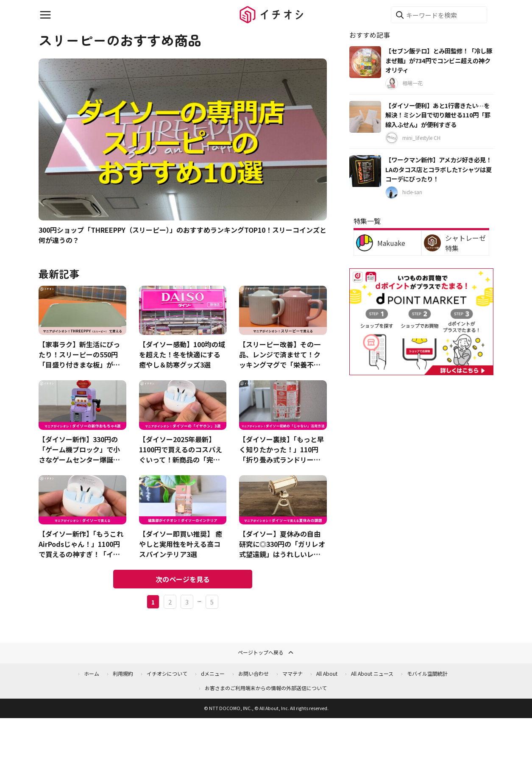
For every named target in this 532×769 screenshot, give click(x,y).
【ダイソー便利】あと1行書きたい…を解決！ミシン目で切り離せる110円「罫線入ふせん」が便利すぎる (438, 115)
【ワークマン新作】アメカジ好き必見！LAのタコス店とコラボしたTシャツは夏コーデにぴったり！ (439, 169)
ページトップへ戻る (266, 652)
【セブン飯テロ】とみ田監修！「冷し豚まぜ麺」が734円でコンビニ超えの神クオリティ (439, 60)
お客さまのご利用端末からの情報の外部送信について (266, 688)
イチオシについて (167, 673)
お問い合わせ (253, 673)
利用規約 (123, 673)
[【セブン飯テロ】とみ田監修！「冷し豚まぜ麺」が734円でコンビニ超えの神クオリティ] (365, 62)
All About (327, 673)
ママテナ (292, 673)
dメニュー (213, 673)
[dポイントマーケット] (421, 370)
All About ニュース (372, 673)
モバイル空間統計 (427, 673)
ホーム (92, 673)
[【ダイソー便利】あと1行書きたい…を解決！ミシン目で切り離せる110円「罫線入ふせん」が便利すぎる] (365, 117)
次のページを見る (183, 579)
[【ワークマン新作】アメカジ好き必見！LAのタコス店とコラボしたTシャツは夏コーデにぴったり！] (365, 171)
